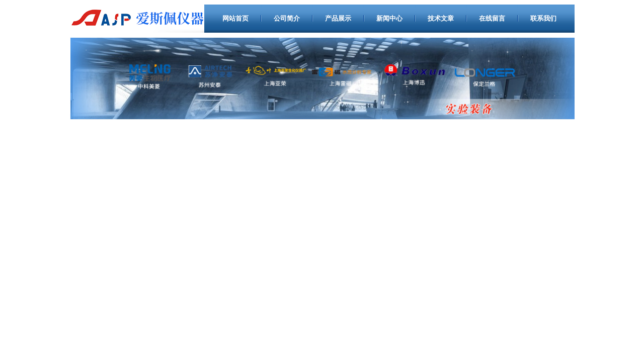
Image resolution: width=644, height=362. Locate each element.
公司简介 (287, 18)
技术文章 (441, 18)
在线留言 (492, 18)
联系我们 (543, 18)
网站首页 (235, 18)
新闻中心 (389, 18)
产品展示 (338, 18)
